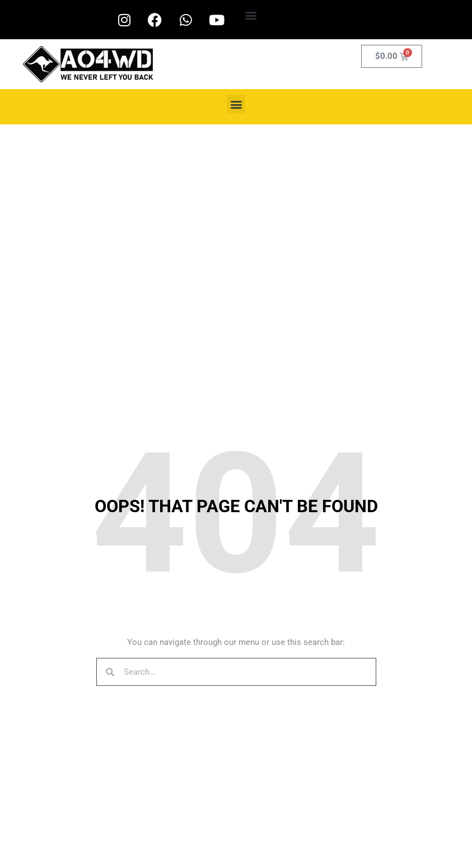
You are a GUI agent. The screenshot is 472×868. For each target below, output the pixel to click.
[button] (251, 15)
